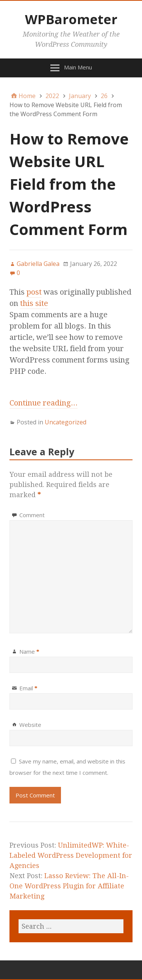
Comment (32, 515)
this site (34, 303)
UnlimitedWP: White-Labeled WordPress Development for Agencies (71, 855)
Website (30, 725)
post (34, 292)
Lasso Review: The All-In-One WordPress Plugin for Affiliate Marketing (69, 886)
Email (28, 688)
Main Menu (78, 67)
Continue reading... (44, 403)
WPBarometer (71, 19)
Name (29, 651)
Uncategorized (66, 422)
